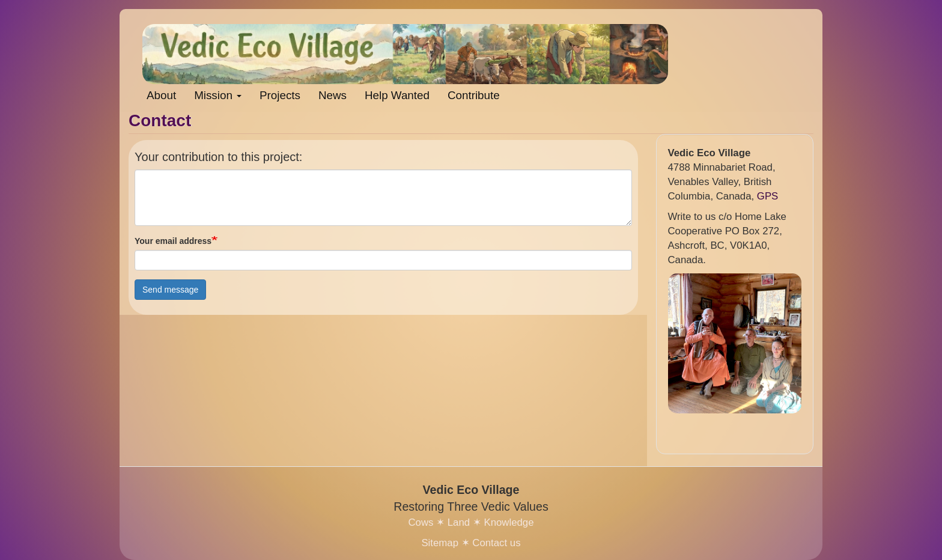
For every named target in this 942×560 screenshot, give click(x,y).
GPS (767, 196)
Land (459, 522)
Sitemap (440, 543)
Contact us (496, 543)
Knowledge (509, 522)
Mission (218, 95)
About (161, 95)
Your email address (173, 241)
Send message (170, 290)
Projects (280, 95)
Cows (421, 522)
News (333, 95)
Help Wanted (397, 95)
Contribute (474, 95)
